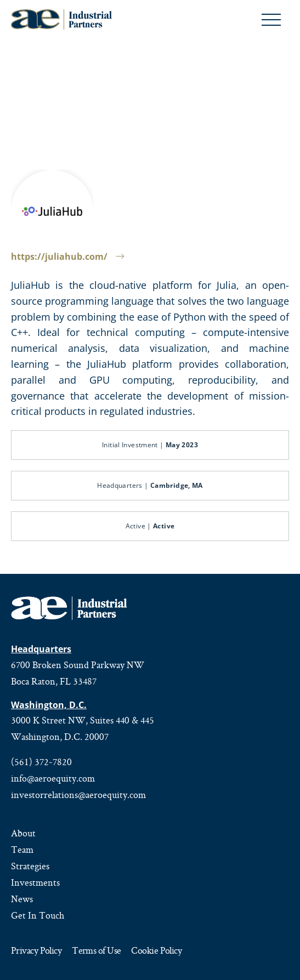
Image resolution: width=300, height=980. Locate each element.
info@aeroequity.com (53, 778)
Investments (35, 882)
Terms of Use (96, 951)
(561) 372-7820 (41, 762)
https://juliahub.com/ (67, 257)
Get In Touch (38, 915)
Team (22, 850)
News (22, 899)
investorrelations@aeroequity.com (78, 795)
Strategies (30, 866)
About (23, 833)
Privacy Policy (36, 951)
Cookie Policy (156, 951)
